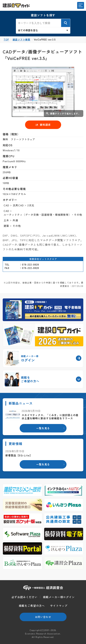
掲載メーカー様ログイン (59, 597)
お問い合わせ (43, 617)
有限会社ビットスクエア (43, 259)
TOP (6, 39)
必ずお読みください (25, 597)
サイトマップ (59, 606)
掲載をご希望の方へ (32, 606)
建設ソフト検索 (21, 39)
